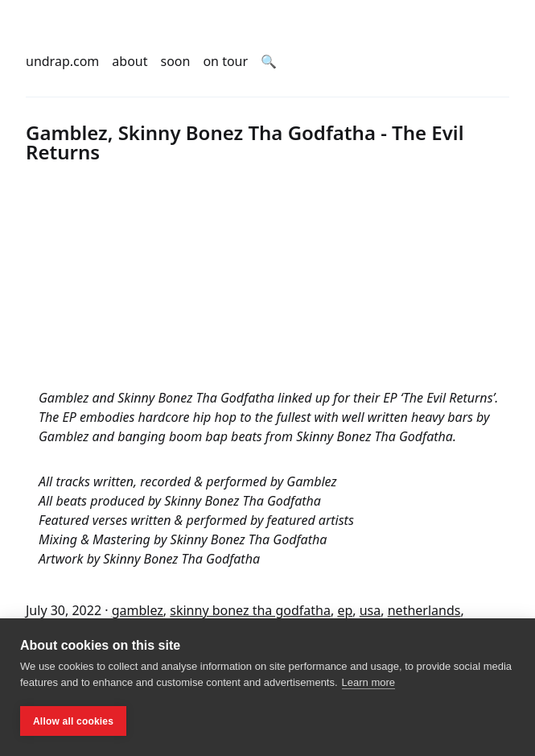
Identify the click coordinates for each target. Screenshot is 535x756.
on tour (225, 61)
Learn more (368, 682)
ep (345, 610)
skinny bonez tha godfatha (250, 610)
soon (176, 61)
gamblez (138, 610)
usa (370, 610)
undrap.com (62, 61)
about (130, 61)
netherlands (424, 610)
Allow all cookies (73, 721)
